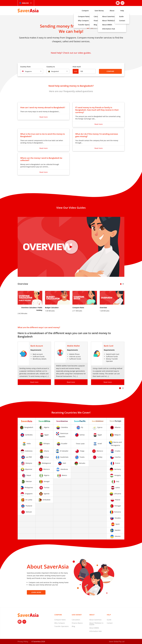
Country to (51, 67)
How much (77, 67)
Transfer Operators (62, 626)
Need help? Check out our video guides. (71, 53)
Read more (44, 117)
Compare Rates (60, 620)
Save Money (99, 11)
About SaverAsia (95, 620)
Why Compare (60, 623)
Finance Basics (77, 623)
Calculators (76, 620)
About (112, 11)
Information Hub (95, 631)
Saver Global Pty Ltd (117, 641)
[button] (120, 388)
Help (122, 11)
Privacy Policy (23, 641)
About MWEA (94, 628)
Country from (25, 67)
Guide (109, 620)
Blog (73, 626)
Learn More (36, 592)
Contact (110, 623)
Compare (85, 11)
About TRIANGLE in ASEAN (96, 624)
